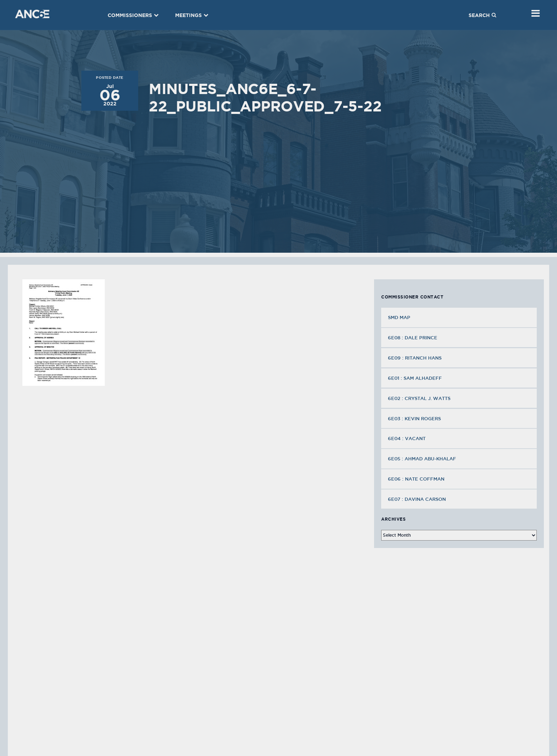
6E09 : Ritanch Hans (415, 358)
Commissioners (133, 15)
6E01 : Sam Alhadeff (416, 378)
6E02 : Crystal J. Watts (420, 398)
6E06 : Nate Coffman (417, 479)
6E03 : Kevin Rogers (415, 418)
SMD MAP (399, 317)
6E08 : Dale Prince (413, 338)
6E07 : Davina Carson (418, 499)
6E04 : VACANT (407, 438)
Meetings (192, 15)
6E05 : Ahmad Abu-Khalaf (423, 459)
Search (482, 15)
